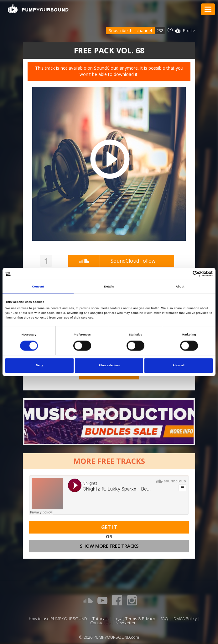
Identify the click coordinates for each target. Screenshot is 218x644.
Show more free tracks (109, 546)
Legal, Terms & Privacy (134, 619)
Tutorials (100, 619)
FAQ (164, 619)
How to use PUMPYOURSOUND (58, 619)
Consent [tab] (38, 287)
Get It (109, 527)
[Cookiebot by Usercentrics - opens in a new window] (185, 274)
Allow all (179, 366)
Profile (189, 30)
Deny (40, 366)
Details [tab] (109, 287)
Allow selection (109, 366)
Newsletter (126, 623)
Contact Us (100, 623)
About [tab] (180, 287)
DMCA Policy (185, 619)
